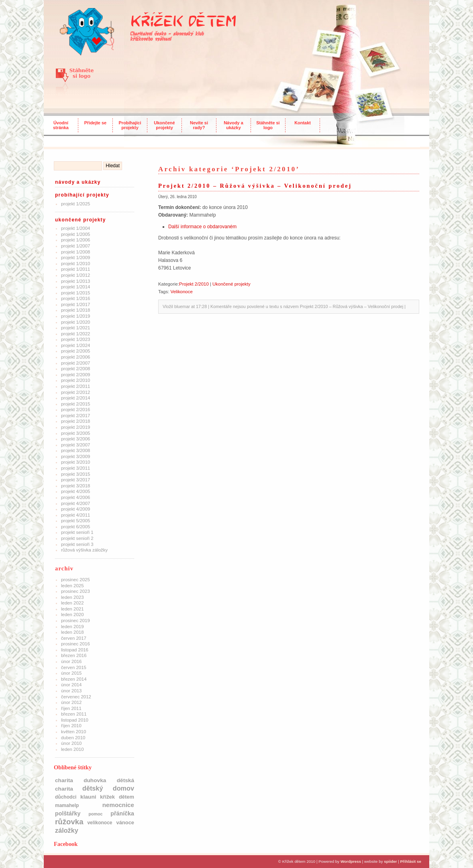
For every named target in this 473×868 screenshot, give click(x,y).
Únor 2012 (71, 702)
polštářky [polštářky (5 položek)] (68, 813)
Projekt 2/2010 (75, 380)
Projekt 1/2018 (75, 310)
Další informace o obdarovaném (202, 227)
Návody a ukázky (233, 125)
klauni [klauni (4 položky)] (88, 797)
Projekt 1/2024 (75, 345)
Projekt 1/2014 (75, 287)
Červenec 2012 (76, 697)
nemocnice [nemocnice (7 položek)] (118, 805)
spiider (390, 861)
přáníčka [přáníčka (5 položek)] (122, 813)
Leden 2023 (72, 597)
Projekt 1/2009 (75, 258)
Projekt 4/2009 (75, 509)
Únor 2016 (71, 661)
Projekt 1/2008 (75, 252)
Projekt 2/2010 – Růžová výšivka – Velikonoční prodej (255, 186)
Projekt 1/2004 (75, 228)
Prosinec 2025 (75, 580)
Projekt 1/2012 (75, 275)
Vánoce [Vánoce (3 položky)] (125, 822)
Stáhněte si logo (268, 125)
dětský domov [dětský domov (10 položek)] (108, 788)
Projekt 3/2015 (75, 474)
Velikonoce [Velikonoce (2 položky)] (100, 823)
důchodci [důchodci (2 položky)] (66, 797)
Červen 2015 (74, 667)
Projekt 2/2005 (75, 351)
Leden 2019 (72, 627)
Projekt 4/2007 (75, 503)
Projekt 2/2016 (75, 410)
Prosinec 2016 (75, 644)
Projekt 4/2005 (75, 491)
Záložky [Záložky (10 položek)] (67, 830)
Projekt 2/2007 (75, 363)
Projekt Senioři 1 (77, 532)
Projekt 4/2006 (75, 497)
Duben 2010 (73, 738)
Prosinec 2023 (75, 591)
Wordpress (351, 861)
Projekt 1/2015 (75, 293)
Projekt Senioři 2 (77, 538)
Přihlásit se (411, 861)
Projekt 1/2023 (75, 339)
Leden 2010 (72, 749)
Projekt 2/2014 (75, 398)
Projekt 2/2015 (75, 404)
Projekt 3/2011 (75, 468)
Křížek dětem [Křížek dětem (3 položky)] (117, 797)
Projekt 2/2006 (75, 357)
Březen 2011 (74, 714)
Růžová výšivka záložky (84, 550)
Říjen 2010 (71, 726)
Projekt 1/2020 (75, 322)
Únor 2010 (71, 743)
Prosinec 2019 (75, 621)
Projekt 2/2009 (75, 375)
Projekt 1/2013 (75, 281)
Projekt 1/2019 (75, 316)
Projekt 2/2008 (75, 369)
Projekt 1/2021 (75, 328)
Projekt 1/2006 (75, 240)
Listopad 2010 (75, 720)
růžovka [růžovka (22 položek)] (69, 822)
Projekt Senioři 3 (77, 544)
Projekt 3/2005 (75, 433)
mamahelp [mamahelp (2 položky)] (67, 805)
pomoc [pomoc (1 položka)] (95, 814)
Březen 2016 (74, 655)
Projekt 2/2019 (75, 427)
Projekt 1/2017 (75, 304)
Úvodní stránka (61, 125)
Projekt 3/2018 (75, 486)
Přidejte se (95, 123)
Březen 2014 (74, 679)
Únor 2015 (71, 673)
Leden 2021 (72, 609)
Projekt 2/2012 (75, 392)
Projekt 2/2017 (75, 416)
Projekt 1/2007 (75, 246)
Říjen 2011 (71, 708)
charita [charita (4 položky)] (64, 780)
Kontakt (303, 123)
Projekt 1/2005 (75, 234)
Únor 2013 (71, 691)
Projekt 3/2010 (75, 462)
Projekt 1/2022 (75, 334)
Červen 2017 (74, 638)
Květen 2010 (73, 732)
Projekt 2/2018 (75, 421)
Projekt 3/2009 (75, 456)
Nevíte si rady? (199, 125)
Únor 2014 (71, 685)
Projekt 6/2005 (75, 527)
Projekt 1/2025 (75, 204)
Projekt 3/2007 (75, 445)
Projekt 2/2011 (75, 386)
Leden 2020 (72, 614)
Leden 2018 (72, 632)
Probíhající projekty (82, 195)
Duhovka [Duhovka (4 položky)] (95, 780)
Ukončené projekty (164, 125)
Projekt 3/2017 (75, 480)
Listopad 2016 (75, 650)
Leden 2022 (72, 603)
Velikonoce (181, 292)
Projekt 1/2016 (75, 298)
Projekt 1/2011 (75, 269)
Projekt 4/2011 (75, 515)
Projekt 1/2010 (75, 264)
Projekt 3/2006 (75, 439)
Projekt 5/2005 (75, 521)
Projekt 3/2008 (75, 450)
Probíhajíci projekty (130, 125)
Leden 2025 (72, 586)
